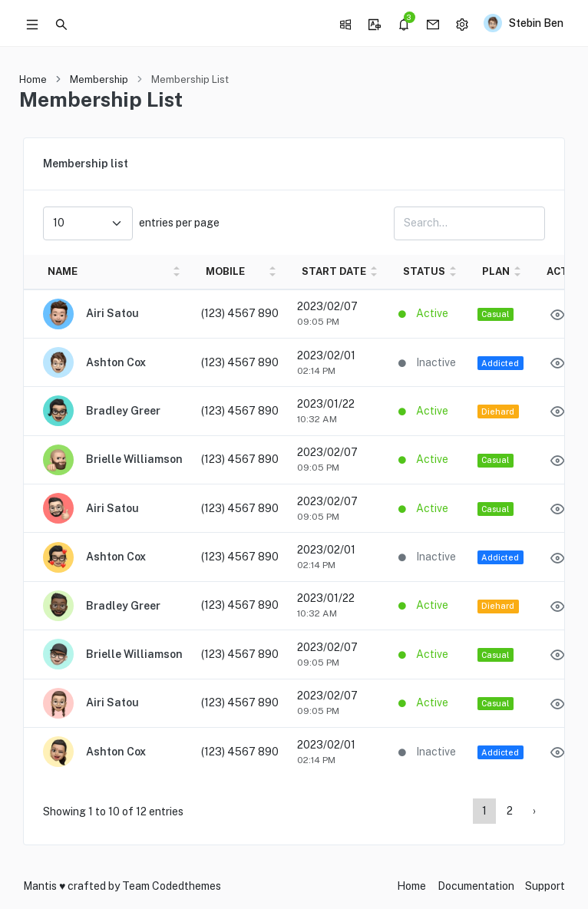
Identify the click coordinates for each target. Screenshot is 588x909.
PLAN (496, 271)
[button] (61, 23)
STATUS (424, 271)
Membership (99, 79)
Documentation (476, 886)
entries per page (131, 223)
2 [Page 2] (510, 811)
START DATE (334, 271)
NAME (63, 271)
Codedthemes (187, 886)
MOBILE (225, 271)
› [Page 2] (534, 811)
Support (545, 886)
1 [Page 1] (484, 811)
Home (33, 79)
